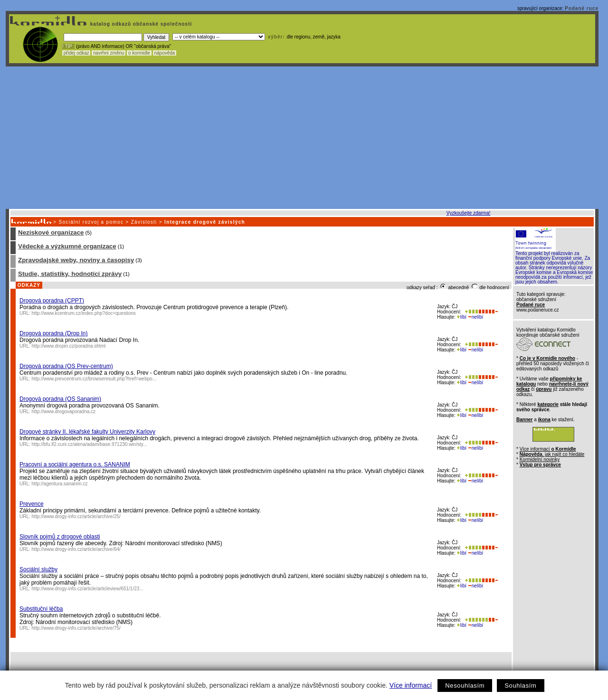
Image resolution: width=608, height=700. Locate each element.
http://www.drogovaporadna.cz (64, 411)
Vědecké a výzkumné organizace (67, 246)
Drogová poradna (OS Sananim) (60, 399)
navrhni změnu (109, 53)
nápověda (165, 53)
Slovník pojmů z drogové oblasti (60, 537)
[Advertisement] (302, 138)
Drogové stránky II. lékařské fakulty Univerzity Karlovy (87, 432)
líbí (462, 317)
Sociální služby (38, 569)
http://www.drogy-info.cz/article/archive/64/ (76, 549)
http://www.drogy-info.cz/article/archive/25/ (76, 516)
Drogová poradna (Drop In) (53, 333)
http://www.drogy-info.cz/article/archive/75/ (76, 628)
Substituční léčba (41, 609)
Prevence (32, 504)
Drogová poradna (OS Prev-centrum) (66, 366)
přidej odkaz (76, 53)
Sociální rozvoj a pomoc (91, 222)
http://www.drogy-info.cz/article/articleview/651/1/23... (88, 589)
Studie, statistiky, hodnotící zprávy (70, 274)
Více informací (411, 685)
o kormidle (139, 53)
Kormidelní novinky (540, 459)
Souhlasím (520, 686)
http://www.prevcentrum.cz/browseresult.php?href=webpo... (94, 379)
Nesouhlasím (465, 686)
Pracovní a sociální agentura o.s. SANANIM (75, 464)
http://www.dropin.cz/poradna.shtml (69, 346)
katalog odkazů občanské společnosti (140, 24)
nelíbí (475, 317)
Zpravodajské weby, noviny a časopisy (76, 260)
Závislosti (144, 222)
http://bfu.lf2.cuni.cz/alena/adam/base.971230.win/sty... (90, 444)
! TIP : (68, 46)
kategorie (548, 404)
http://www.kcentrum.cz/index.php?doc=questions (84, 313)
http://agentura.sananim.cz (60, 484)
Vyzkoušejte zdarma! (468, 213)
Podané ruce (582, 8)
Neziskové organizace (51, 232)
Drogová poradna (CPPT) (52, 301)
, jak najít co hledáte (552, 454)
